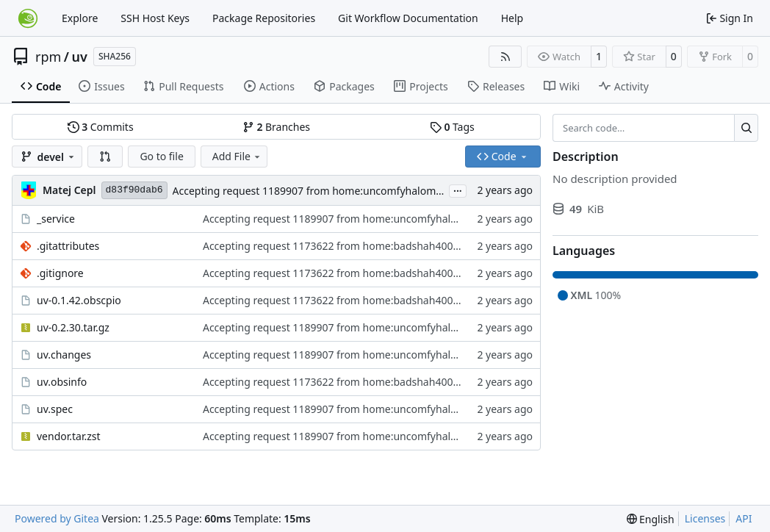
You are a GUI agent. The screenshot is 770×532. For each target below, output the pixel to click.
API (744, 518)
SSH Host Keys (155, 18)
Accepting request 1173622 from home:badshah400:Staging (348, 246)
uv (80, 57)
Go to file (161, 156)
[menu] (651, 519)
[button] (105, 157)
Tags (452, 127)
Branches (276, 127)
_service (56, 219)
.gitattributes (68, 246)
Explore (80, 18)
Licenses (705, 518)
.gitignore (60, 273)
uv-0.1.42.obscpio (79, 300)
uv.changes (64, 355)
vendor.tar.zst (69, 436)
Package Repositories (264, 18)
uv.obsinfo (62, 382)
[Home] (28, 18)
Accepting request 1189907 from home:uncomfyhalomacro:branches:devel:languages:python (397, 191)
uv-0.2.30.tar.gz (73, 327)
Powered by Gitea (57, 518)
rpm (48, 57)
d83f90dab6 (134, 190)
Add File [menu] (237, 156)
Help (512, 18)
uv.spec (55, 409)
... (458, 190)
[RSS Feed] (505, 57)
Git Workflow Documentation (408, 18)
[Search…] (746, 128)
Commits (101, 127)
